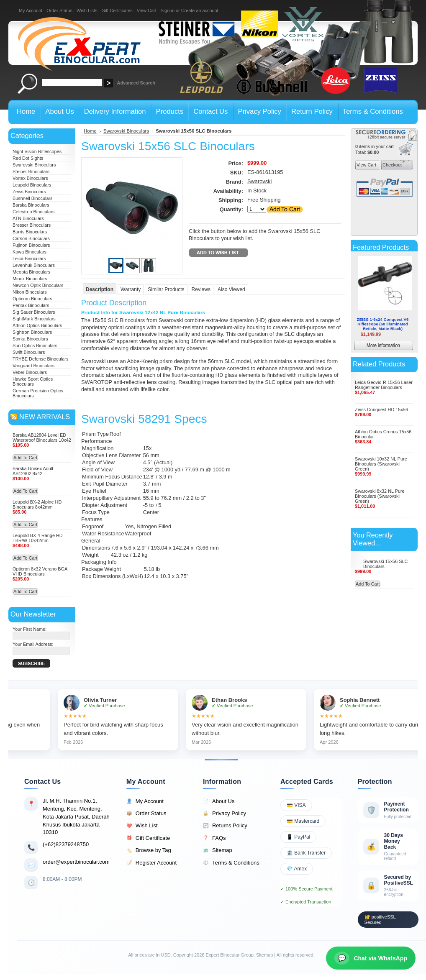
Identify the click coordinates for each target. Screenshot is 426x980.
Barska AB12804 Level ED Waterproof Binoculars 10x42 (42, 438)
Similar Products (166, 289)
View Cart (147, 10)
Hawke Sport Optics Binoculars (33, 381)
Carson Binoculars (31, 238)
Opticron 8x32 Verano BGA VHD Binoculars (40, 571)
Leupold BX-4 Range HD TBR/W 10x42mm (38, 538)
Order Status (59, 10)
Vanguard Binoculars (33, 366)
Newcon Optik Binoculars (38, 285)
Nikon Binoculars (30, 292)
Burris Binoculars (30, 232)
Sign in (168, 10)
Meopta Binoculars (31, 272)
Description (100, 289)
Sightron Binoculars (32, 332)
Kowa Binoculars (30, 252)
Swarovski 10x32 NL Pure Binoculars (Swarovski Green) (381, 464)
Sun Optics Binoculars (35, 345)
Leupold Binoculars (32, 185)
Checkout (391, 165)
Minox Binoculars (30, 279)
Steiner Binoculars (31, 171)
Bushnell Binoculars (33, 198)
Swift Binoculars (29, 352)
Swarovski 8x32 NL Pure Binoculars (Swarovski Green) (380, 496)
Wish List (142, 826)
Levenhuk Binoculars (34, 265)
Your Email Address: (33, 644)
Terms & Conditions (231, 863)
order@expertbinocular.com (76, 862)
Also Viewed (231, 289)
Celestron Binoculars (33, 212)
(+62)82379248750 (66, 844)
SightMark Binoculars (34, 319)
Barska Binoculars (31, 205)
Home (90, 131)
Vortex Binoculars (30, 178)
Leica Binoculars (29, 258)
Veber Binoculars (30, 372)
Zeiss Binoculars (29, 192)
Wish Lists (87, 10)
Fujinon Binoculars (31, 245)
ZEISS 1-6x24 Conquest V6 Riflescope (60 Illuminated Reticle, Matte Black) (383, 324)
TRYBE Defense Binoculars (40, 359)
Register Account (151, 863)
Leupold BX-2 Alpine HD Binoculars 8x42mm (37, 504)
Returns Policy (225, 826)
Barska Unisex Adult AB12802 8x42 (33, 471)
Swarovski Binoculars (34, 165)
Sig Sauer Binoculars (34, 312)
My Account (31, 10)
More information (396, 347)
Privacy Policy (225, 814)
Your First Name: (30, 629)
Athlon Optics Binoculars (37, 325)
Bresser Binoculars (32, 225)
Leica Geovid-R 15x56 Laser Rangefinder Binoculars (384, 385)
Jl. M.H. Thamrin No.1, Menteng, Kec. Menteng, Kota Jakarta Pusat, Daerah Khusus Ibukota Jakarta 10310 (76, 816)
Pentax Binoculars (31, 305)
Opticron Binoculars (32, 299)
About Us (219, 801)
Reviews (201, 289)
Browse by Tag (149, 850)
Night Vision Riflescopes (37, 151)
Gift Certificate (148, 838)
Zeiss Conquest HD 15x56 (381, 409)
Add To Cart (25, 458)
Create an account (200, 10)
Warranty (131, 289)
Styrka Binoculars (30, 339)
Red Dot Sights (28, 158)
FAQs (214, 838)
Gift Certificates (117, 10)
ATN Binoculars (28, 218)
